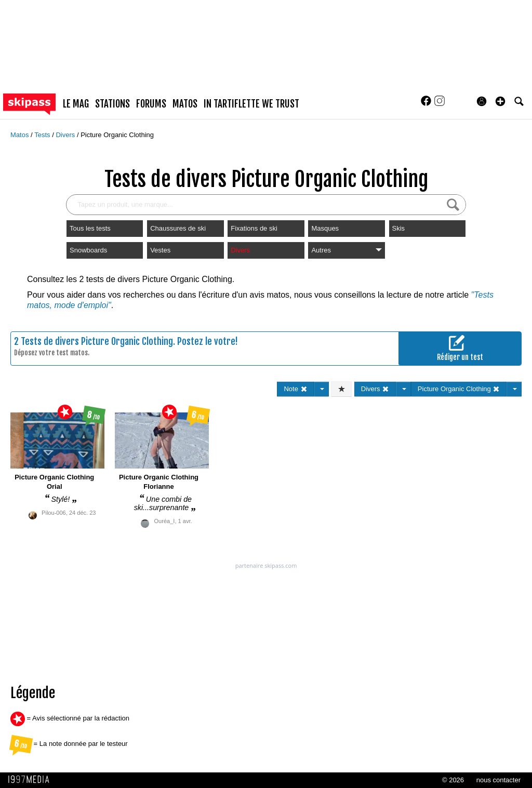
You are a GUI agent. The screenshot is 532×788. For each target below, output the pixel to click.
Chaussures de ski (178, 228)
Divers (66, 135)
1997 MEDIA (32, 780)
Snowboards (88, 250)
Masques (325, 228)
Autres (346, 250)
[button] (500, 101)
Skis (399, 228)
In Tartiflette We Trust (251, 104)
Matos (21, 135)
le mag (76, 104)
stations (112, 104)
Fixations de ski (254, 228)
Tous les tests (90, 228)
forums (151, 104)
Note (295, 389)
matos (185, 104)
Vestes (160, 250)
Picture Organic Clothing (117, 135)
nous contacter (498, 780)
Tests (43, 135)
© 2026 (453, 780)
